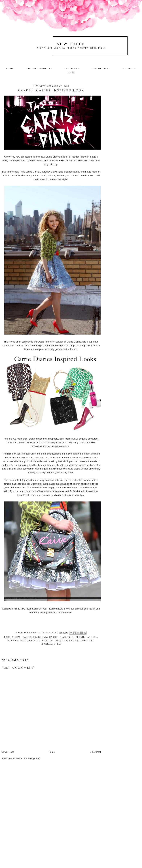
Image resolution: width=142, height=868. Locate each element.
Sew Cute (71, 44)
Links (71, 72)
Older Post (95, 752)
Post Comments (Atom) (28, 758)
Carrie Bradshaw (35, 637)
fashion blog (18, 641)
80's (18, 637)
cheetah (78, 637)
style (58, 644)
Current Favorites (39, 69)
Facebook (130, 69)
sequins (62, 641)
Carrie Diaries (60, 637)
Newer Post (8, 752)
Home (10, 69)
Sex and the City (81, 641)
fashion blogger (42, 641)
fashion (92, 637)
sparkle (46, 644)
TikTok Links (101, 69)
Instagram (72, 69)
